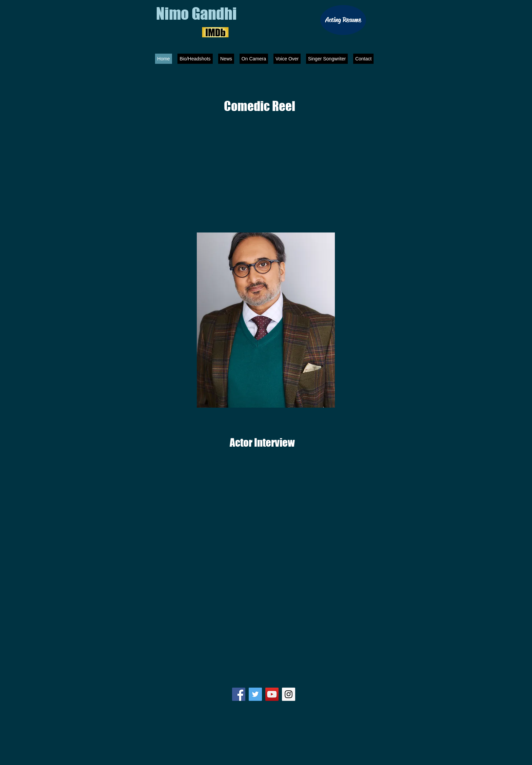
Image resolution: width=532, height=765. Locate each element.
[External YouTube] (266, 157)
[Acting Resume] (343, 20)
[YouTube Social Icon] (272, 694)
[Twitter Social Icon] (255, 694)
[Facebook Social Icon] (239, 694)
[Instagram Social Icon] (289, 694)
